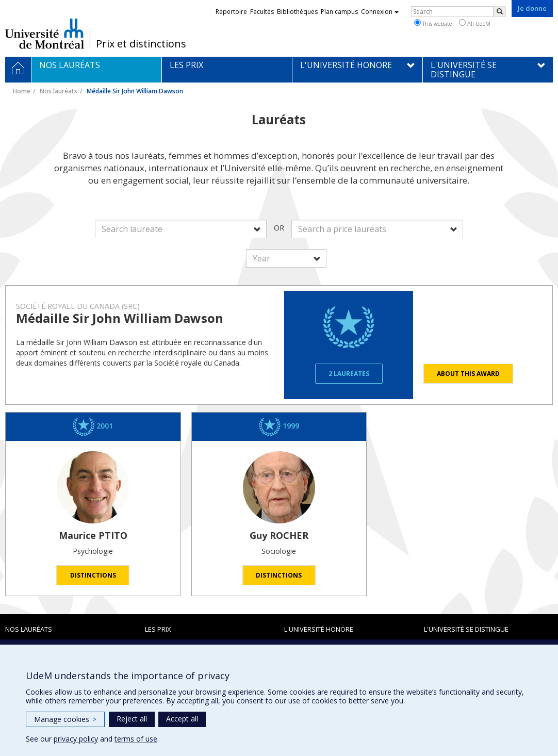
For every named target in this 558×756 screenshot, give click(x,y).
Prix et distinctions (141, 44)
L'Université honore (319, 629)
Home (22, 91)
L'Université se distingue (466, 629)
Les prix (158, 629)
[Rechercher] (500, 12)
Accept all (182, 719)
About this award (468, 374)
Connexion (380, 12)
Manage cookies (65, 719)
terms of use (136, 739)
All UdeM (475, 23)
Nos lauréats (59, 91)
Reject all (132, 719)
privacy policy (76, 739)
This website (433, 23)
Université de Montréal (45, 34)
